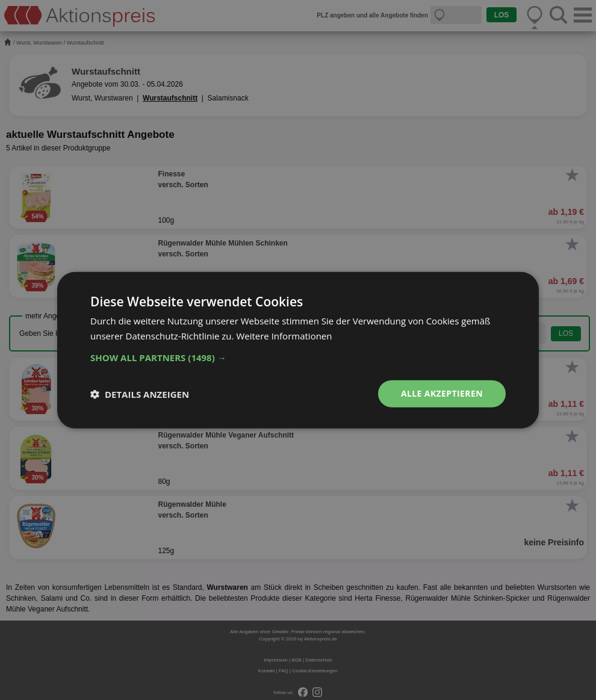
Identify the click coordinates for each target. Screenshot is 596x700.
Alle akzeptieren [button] (442, 393)
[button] (298, 358)
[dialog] (298, 350)
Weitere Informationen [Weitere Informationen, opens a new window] (284, 335)
